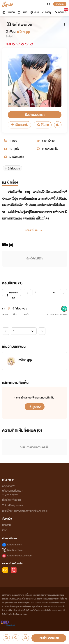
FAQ (5, 530)
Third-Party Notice (13, 505)
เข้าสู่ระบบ (60, 4)
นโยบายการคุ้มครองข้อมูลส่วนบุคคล (12, 493)
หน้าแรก (8, 12)
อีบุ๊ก (34, 12)
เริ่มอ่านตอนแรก (34, 115)
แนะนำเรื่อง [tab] (10, 182)
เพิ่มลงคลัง (19, 125)
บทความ (6, 525)
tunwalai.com (15, 545)
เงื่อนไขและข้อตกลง (11, 500)
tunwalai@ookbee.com (20, 556)
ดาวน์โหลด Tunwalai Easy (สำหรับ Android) (25, 511)
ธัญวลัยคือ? (8, 486)
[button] (35, 229)
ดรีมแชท (61, 11)
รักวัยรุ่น (10, 37)
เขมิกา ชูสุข (24, 32)
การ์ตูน (47, 12)
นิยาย (22, 12)
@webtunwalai (15, 550)
